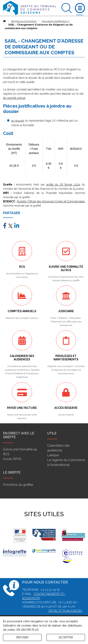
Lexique (53, 455)
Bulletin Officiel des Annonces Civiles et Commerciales (51, 201)
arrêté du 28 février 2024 (63, 185)
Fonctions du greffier (18, 485)
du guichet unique (14, 98)
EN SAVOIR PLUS (27, 630)
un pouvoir (18, 121)
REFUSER (22, 637)
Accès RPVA (12, 459)
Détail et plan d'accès (65, 611)
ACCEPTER (66, 637)
